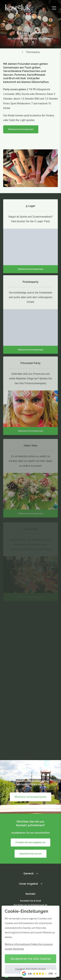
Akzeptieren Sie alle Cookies (30, 959)
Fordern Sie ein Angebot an (30, 842)
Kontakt (30, 894)
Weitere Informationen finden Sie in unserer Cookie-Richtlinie (29, 946)
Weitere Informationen (21, 129)
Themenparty (33, 52)
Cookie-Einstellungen (31, 969)
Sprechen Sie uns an (31, 854)
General (29, 873)
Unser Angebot (29, 884)
